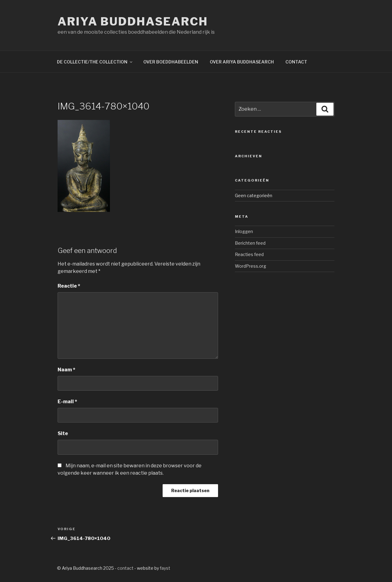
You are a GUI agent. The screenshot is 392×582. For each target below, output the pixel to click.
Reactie (69, 286)
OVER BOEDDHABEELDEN (171, 62)
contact (125, 568)
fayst (165, 568)
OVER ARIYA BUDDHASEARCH (242, 62)
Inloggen (244, 231)
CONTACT (296, 62)
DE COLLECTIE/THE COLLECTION (95, 62)
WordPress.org (251, 266)
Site (63, 433)
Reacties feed (249, 254)
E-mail (67, 402)
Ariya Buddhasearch (133, 21)
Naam (66, 370)
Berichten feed (250, 243)
